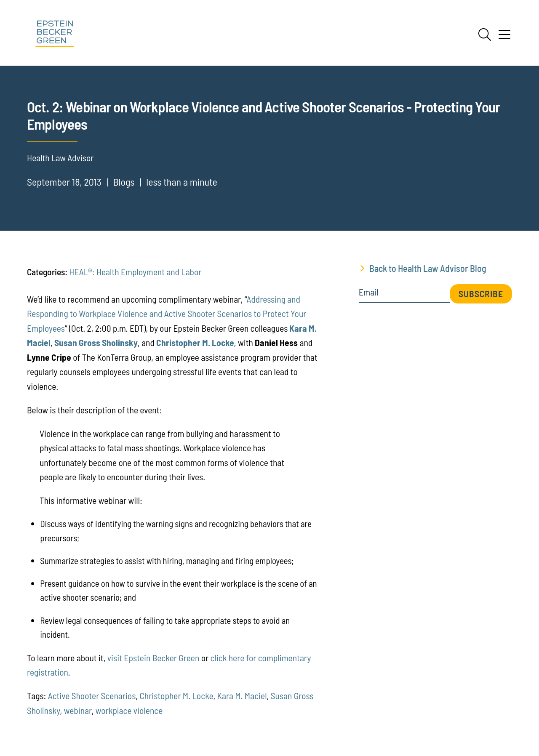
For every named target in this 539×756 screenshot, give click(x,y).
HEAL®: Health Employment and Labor (135, 272)
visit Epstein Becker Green (153, 658)
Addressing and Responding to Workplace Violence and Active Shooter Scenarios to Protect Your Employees (167, 313)
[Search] (485, 35)
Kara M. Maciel (242, 695)
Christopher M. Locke (176, 695)
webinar (78, 710)
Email (369, 292)
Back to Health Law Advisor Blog (428, 268)
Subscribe (481, 293)
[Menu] (504, 37)
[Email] (404, 295)
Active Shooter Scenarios (92, 695)
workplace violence (129, 710)
